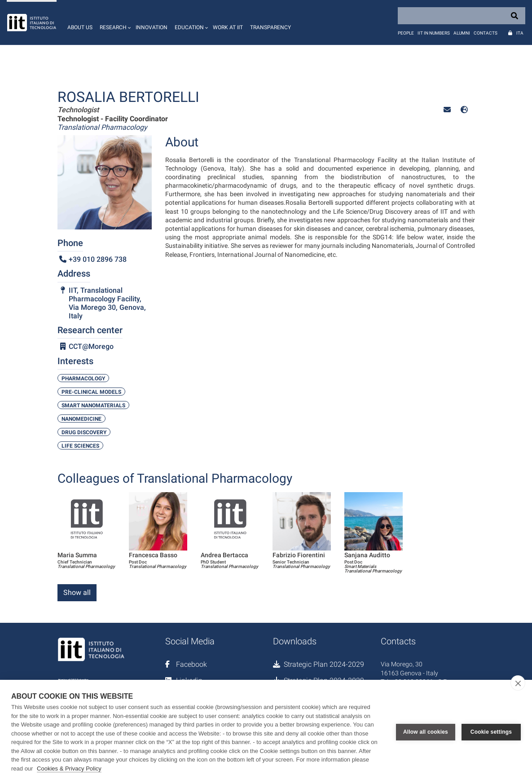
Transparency (270, 27)
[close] (518, 683)
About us (80, 27)
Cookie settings (491, 732)
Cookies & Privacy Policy (69, 769)
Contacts (486, 33)
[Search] (462, 16)
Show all (77, 592)
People (406, 33)
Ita (520, 33)
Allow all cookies (426, 732)
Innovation (152, 27)
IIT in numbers (434, 33)
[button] (114, 22)
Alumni (462, 33)
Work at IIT (228, 27)
